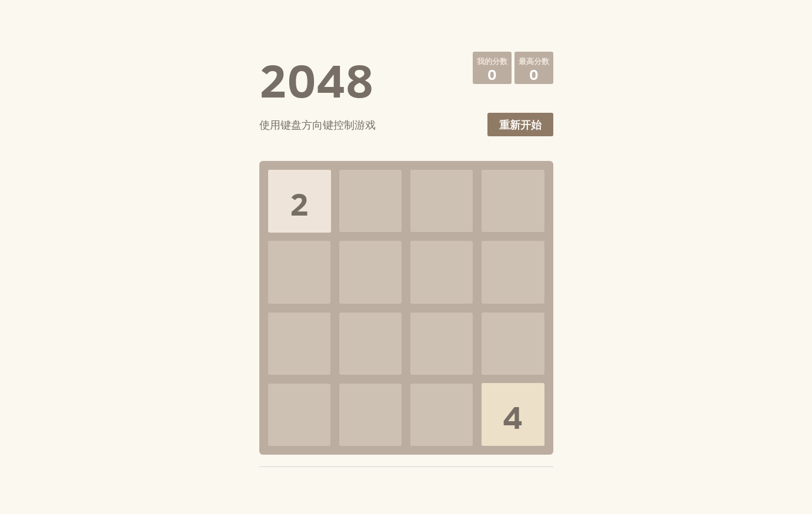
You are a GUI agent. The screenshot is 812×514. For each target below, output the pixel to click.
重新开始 (520, 125)
